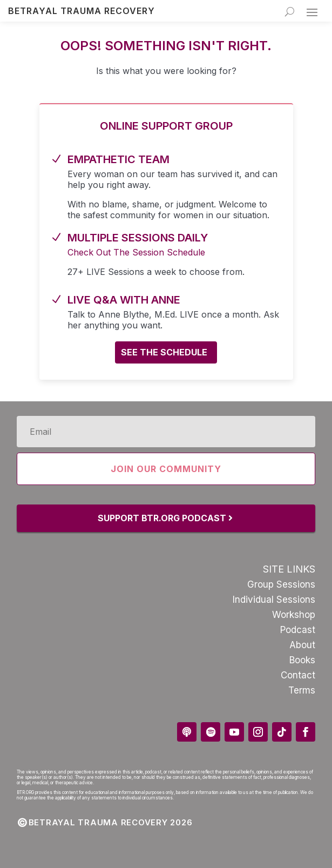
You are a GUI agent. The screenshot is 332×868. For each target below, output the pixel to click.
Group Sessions (281, 584)
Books (302, 660)
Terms (302, 690)
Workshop (294, 615)
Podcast (298, 630)
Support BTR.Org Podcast (162, 518)
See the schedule (164, 352)
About (302, 645)
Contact (298, 675)
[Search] (290, 11)
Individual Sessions (274, 600)
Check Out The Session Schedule (136, 252)
